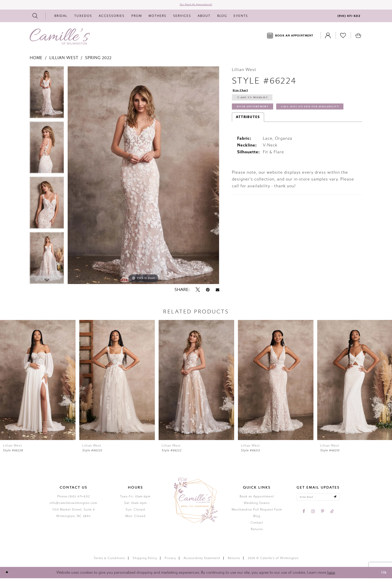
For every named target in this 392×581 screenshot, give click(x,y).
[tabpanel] (47, 96)
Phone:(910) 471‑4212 (74, 499)
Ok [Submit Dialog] (382, 575)
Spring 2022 (98, 60)
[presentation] (38, 383)
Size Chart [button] (243, 93)
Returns (257, 532)
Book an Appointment (257, 499)
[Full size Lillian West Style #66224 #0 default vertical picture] (143, 178)
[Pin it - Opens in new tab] (208, 292)
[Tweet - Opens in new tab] (198, 292)
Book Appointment (259, 115)
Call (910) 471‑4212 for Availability (276, 126)
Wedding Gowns (257, 505)
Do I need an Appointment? (196, 6)
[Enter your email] (318, 501)
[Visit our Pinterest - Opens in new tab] (323, 516)
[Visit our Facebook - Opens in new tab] (304, 516)
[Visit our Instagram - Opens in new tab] (313, 516)
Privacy (170, 561)
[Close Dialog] (8, 575)
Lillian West (64, 60)
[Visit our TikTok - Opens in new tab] (332, 516)
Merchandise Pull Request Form (257, 512)
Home (36, 60)
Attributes (248, 137)
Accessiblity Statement (202, 561)
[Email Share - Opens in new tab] (218, 292)
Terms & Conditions (109, 561)
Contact (257, 525)
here (331, 575)
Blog (257, 519)
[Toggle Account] (328, 38)
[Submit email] (340, 501)
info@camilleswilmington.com (73, 505)
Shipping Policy (145, 561)
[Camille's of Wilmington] (60, 39)
